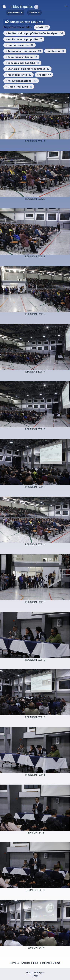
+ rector (44, 75)
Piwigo (35, 976)
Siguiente (45, 963)
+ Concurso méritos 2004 (22, 63)
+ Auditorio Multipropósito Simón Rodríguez (34, 33)
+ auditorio (55, 51)
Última (56, 963)
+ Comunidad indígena (21, 57)
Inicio (14, 7)
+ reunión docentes (20, 45)
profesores (14, 13)
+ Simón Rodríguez (19, 87)
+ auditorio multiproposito (24, 39)
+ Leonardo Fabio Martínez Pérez (27, 69)
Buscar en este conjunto (27, 22)
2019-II (33, 13)
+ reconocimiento (18, 75)
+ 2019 (42, 27)
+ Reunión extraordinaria (23, 51)
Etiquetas (26, 7)
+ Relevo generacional (21, 81)
